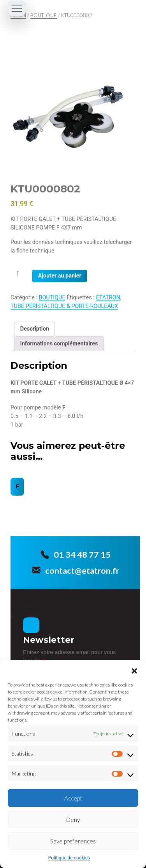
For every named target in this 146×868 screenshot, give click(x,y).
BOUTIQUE (44, 15)
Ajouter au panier (60, 276)
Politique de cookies (69, 858)
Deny (73, 820)
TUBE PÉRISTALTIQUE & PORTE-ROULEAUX (64, 306)
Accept (73, 798)
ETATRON (108, 298)
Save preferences (73, 841)
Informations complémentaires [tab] (59, 344)
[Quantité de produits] (21, 274)
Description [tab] (35, 329)
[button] (134, 670)
